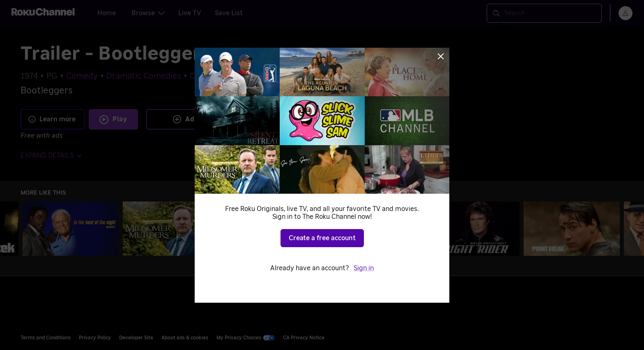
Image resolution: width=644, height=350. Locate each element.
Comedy (82, 76)
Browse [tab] (148, 13)
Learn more (52, 119)
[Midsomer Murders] (171, 229)
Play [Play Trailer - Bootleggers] (120, 119)
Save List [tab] (229, 13)
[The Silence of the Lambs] (271, 229)
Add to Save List (208, 119)
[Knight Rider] (471, 229)
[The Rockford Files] (371, 229)
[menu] (626, 13)
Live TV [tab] (190, 13)
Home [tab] (107, 13)
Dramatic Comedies (144, 76)
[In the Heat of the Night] (71, 229)
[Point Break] (572, 229)
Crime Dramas (217, 76)
